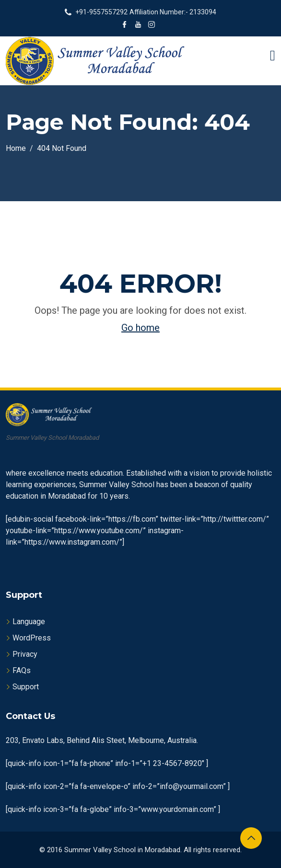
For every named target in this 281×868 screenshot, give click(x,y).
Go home (140, 328)
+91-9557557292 (101, 12)
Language (29, 622)
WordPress (32, 638)
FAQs (22, 670)
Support (26, 687)
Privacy (25, 654)
